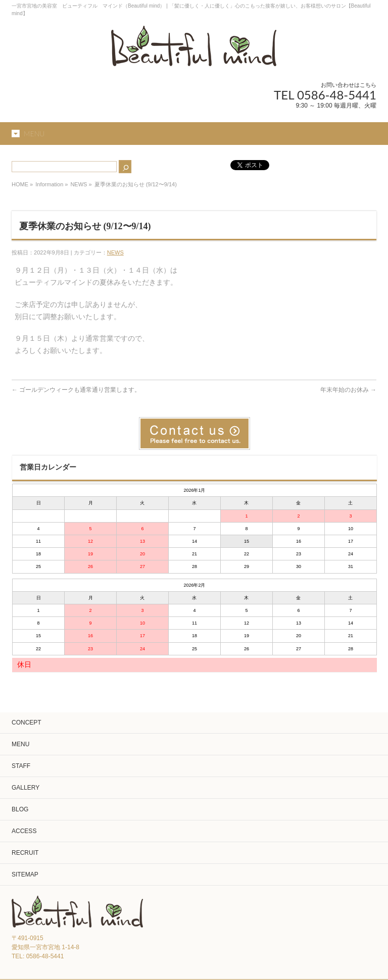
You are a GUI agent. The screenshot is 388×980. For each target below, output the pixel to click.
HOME (20, 184)
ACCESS (24, 831)
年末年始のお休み (348, 390)
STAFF (21, 766)
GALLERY (26, 788)
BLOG (20, 809)
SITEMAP (25, 874)
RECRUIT (25, 853)
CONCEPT (27, 723)
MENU (20, 744)
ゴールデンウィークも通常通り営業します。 (76, 390)
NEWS (79, 184)
